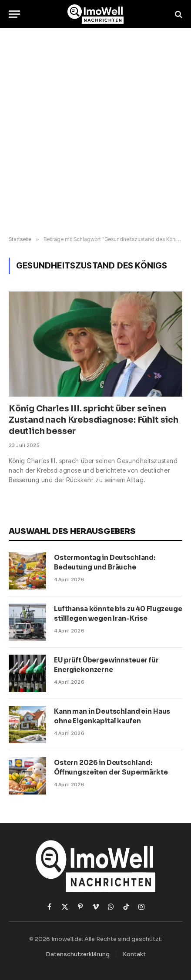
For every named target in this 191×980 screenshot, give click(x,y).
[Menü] (14, 14)
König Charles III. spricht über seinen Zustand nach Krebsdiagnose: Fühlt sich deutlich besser (94, 420)
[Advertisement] (95, 132)
